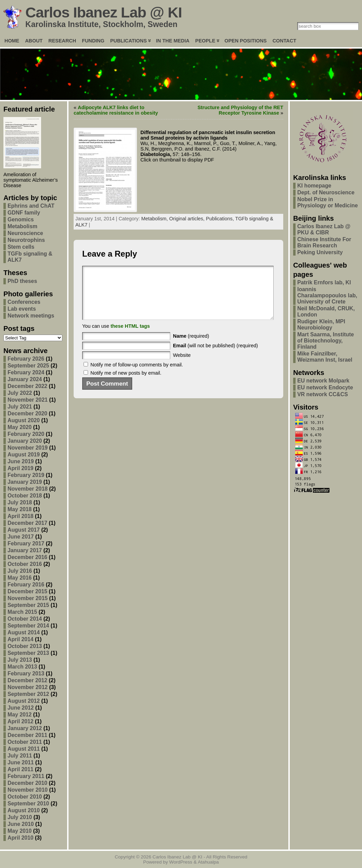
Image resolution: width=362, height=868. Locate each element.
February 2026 (26, 359)
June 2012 (21, 708)
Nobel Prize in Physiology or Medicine (328, 202)
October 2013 (25, 646)
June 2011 (21, 762)
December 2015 (27, 591)
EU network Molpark (323, 381)
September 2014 (28, 626)
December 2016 (27, 557)
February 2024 (26, 372)
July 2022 (20, 393)
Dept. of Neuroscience (326, 192)
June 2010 (21, 824)
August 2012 (24, 701)
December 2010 (27, 783)
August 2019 (24, 455)
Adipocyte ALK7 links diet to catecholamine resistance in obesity (116, 110)
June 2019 (21, 461)
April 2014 (21, 639)
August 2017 (24, 530)
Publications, (220, 219)
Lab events (22, 309)
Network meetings (31, 316)
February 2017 (26, 543)
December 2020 (27, 413)
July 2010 (20, 817)
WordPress (181, 862)
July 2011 (20, 756)
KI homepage (314, 186)
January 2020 (25, 441)
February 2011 (26, 776)
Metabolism (22, 226)
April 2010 (21, 838)
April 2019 (21, 468)
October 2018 (25, 496)
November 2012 (28, 687)
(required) (191, 346)
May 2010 (20, 831)
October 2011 (25, 742)
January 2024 (25, 379)
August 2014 (24, 632)
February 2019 (26, 475)
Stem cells (21, 247)
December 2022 (27, 386)
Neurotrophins (26, 240)
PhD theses (22, 281)
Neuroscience (25, 233)
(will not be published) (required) (215, 356)
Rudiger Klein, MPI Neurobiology (321, 325)
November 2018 (28, 489)
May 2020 (20, 427)
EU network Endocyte (325, 387)
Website (182, 365)
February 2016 (26, 585)
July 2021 (20, 407)
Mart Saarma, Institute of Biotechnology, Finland (326, 341)
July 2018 (20, 502)
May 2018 (20, 509)
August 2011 (24, 749)
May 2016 (20, 578)
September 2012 (28, 694)
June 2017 (21, 537)
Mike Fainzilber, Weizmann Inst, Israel (325, 357)
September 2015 (28, 605)
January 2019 (25, 482)
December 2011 (27, 735)
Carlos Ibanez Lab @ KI (104, 12)
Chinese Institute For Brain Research (324, 242)
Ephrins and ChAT (31, 206)
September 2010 (28, 804)
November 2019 (28, 448)
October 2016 (25, 564)
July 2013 (20, 660)
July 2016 (20, 571)
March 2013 (22, 667)
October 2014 (25, 619)
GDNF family (24, 213)
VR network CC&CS (323, 394)
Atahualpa (208, 862)
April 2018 (21, 516)
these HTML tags (130, 336)
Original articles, (188, 219)
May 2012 (20, 715)
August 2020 (24, 420)
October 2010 (25, 797)
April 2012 (21, 721)
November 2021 (28, 400)
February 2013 (26, 673)
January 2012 (25, 728)
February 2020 (26, 434)
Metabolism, (155, 219)
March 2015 (22, 612)
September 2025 (28, 366)
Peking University (320, 252)
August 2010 (24, 810)
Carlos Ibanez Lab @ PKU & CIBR (324, 229)
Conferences (24, 302)
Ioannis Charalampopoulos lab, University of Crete (327, 295)
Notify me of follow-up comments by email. (137, 375)
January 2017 (25, 550)
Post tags (19, 328)
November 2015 (28, 598)
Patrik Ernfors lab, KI (324, 282)
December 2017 (27, 523)
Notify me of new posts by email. (126, 383)
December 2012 (27, 680)
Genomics (21, 219)
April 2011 (21, 769)
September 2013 (28, 653)
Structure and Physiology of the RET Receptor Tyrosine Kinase (240, 110)
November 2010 (28, 790)
